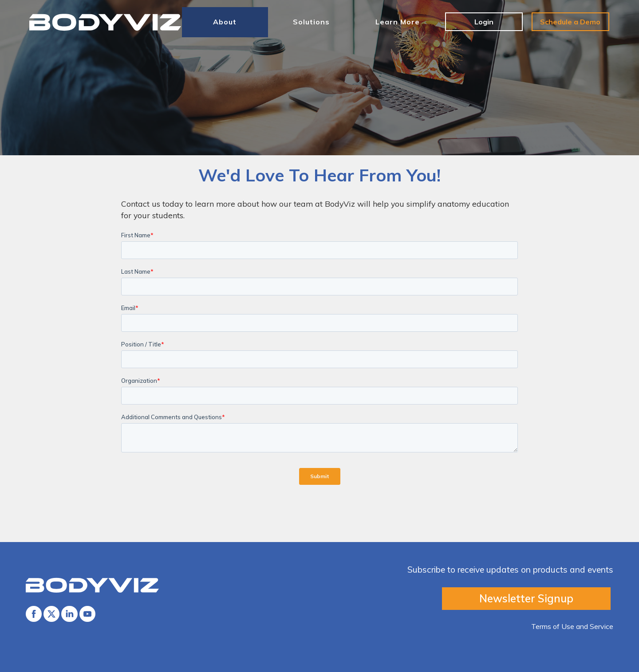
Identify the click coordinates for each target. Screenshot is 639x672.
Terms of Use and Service (572, 626)
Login (484, 22)
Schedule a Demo (570, 22)
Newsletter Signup (526, 598)
